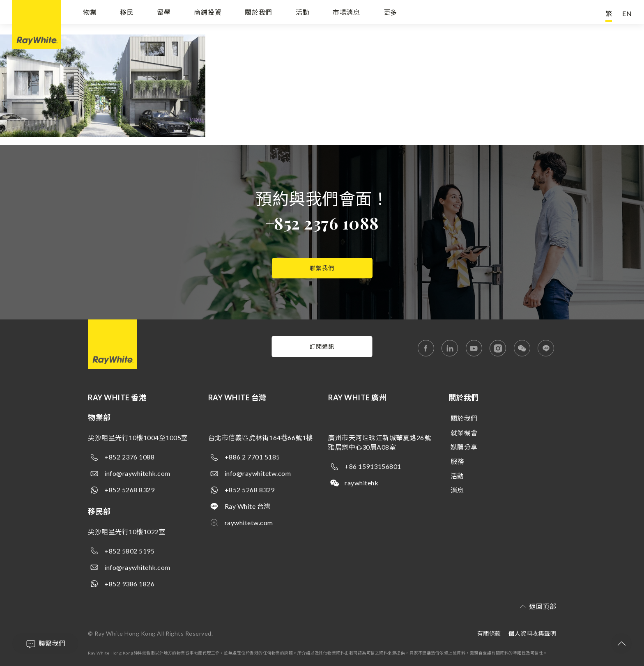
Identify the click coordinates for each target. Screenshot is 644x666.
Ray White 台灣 (248, 506)
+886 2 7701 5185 (252, 457)
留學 (164, 13)
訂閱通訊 (322, 346)
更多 (391, 13)
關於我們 (259, 13)
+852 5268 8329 (129, 490)
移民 (127, 13)
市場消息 (346, 13)
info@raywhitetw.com (258, 473)
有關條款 (489, 633)
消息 (457, 490)
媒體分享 (464, 447)
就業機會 (464, 433)
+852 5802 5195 (129, 551)
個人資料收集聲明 (532, 633)
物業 (90, 13)
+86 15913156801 (373, 466)
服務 (457, 461)
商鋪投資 (208, 13)
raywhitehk (361, 483)
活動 (303, 13)
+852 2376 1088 (322, 223)
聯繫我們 (322, 268)
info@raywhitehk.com (137, 473)
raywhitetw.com (249, 522)
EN (627, 13)
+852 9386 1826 (129, 584)
